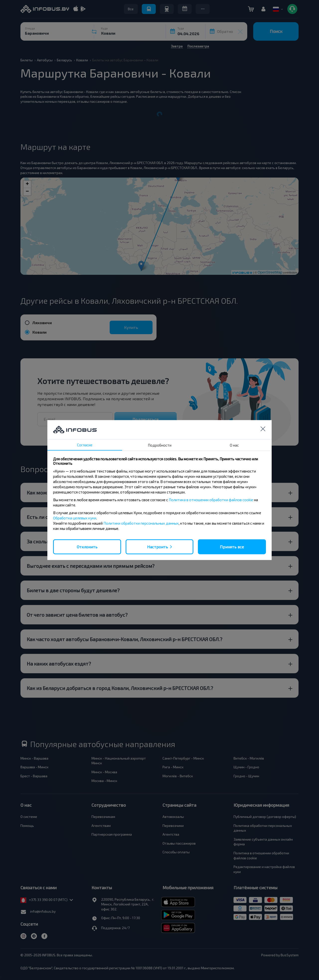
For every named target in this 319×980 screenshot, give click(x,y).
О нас (234, 445)
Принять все (232, 546)
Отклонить (87, 546)
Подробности (160, 445)
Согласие (85, 445)
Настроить (158, 546)
